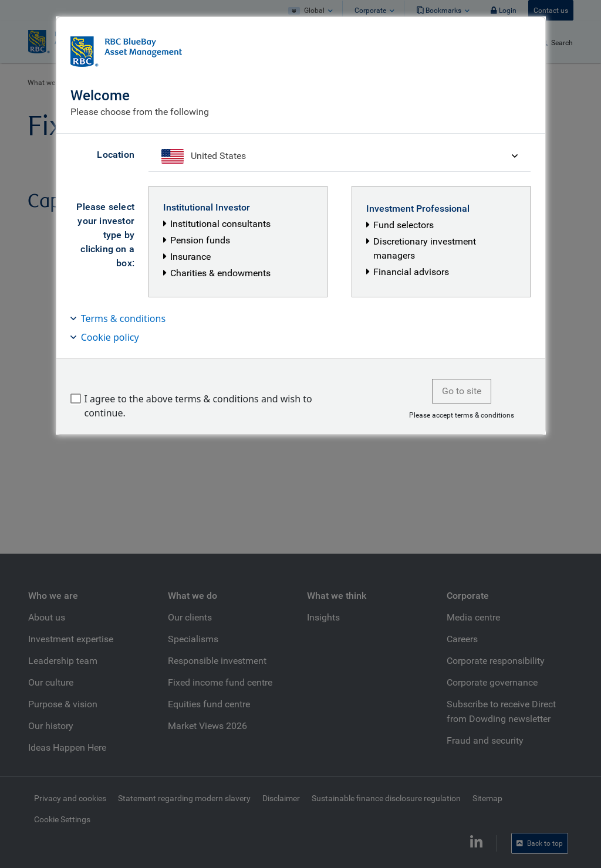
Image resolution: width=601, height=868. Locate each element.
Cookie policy (110, 337)
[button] (301, 318)
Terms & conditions (123, 318)
